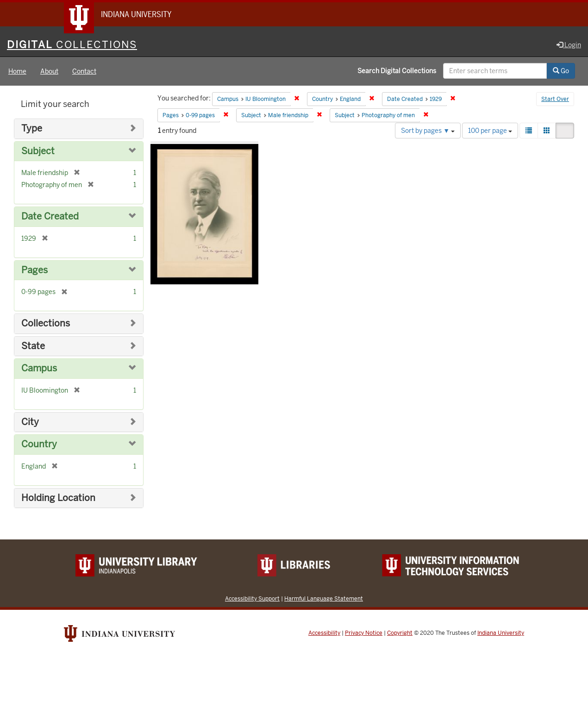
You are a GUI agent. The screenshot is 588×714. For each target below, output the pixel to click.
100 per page (490, 131)
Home (17, 71)
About (49, 71)
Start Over (555, 99)
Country (39, 444)
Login (569, 45)
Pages (34, 270)
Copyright (400, 633)
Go (561, 71)
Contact (84, 71)
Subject (38, 151)
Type (32, 128)
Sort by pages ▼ (428, 131)
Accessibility (324, 633)
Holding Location (58, 498)
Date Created (50, 216)
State (33, 346)
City (30, 422)
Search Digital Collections (397, 71)
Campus (39, 368)
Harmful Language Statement (324, 598)
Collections (46, 323)
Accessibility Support (252, 598)
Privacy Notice (364, 633)
